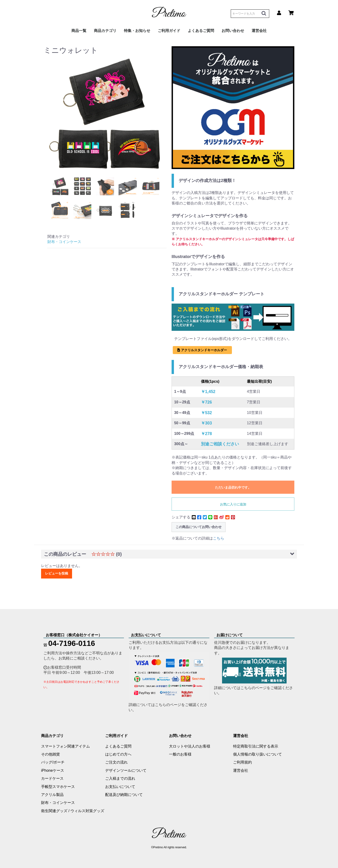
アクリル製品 (52, 795)
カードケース (52, 778)
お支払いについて (120, 787)
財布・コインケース (64, 242)
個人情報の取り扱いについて (257, 754)
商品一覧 (79, 31)
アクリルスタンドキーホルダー (202, 350)
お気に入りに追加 (233, 504)
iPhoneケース (53, 770)
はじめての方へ (118, 754)
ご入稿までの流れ (120, 778)
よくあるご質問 (201, 31)
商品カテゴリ (105, 31)
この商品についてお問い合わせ (199, 527)
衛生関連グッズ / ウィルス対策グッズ (73, 811)
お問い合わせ (233, 31)
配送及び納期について (124, 795)
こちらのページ (168, 705)
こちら (219, 538)
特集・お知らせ (137, 31)
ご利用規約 (242, 762)
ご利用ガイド (169, 31)
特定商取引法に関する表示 (256, 746)
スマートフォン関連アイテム (65, 746)
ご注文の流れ (116, 762)
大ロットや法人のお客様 (190, 746)
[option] (105, 113)
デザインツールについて (126, 770)
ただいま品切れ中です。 (233, 487)
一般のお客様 (180, 754)
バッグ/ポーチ (53, 762)
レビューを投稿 (57, 573)
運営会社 (259, 31)
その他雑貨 (50, 754)
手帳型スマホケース (58, 787)
